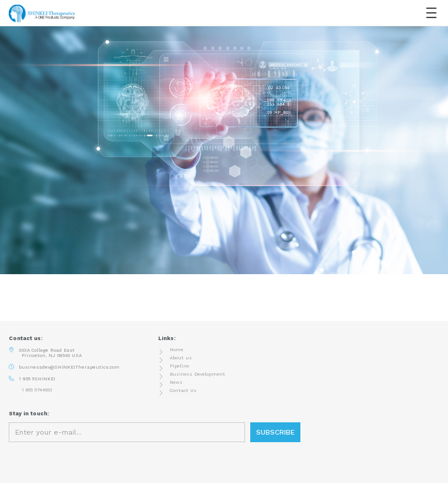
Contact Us (183, 391)
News (176, 382)
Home (176, 350)
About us (181, 358)
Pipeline (179, 366)
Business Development (197, 374)
